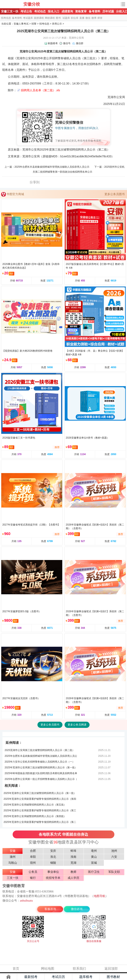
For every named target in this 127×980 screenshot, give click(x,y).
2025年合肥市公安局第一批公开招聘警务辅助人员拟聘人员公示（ (41, 779)
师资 (100, 18)
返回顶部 (111, 969)
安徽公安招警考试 (12, 4)
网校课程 (50, 18)
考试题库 (28, 18)
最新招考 (31, 977)
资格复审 (81, 11)
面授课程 (39, 18)
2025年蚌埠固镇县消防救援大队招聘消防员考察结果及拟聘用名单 (41, 773)
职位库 (75, 18)
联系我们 (79, 969)
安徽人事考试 (21, 24)
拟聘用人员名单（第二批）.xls (40, 90)
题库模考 (86, 977)
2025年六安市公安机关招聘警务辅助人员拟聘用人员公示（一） (40, 762)
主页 (8, 977)
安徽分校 (32, 4)
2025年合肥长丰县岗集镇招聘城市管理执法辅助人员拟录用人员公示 (52, 167)
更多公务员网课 (77, 725)
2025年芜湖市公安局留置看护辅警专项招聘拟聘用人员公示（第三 (40, 810)
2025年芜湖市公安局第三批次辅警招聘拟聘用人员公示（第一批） (41, 768)
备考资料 (95, 11)
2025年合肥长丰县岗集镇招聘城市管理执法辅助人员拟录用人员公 (41, 756)
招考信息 (6, 18)
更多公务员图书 (115, 194)
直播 (82, 18)
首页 (16, 969)
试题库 (66, 18)
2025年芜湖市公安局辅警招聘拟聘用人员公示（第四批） (35, 816)
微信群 (80, 43)
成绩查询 (67, 11)
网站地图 (48, 969)
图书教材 (113, 977)
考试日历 (58, 977)
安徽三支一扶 (10, 11)
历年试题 (108, 11)
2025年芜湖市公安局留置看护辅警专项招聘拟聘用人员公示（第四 (40, 799)
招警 (34, 24)
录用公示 (57, 24)
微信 (88, 18)
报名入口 (54, 11)
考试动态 (40, 11)
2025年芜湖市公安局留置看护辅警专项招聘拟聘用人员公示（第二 (40, 822)
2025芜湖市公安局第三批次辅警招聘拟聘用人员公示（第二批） (40, 750)
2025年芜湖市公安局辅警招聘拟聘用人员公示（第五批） (35, 805)
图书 (58, 18)
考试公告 (26, 11)
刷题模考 (53, 43)
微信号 (67, 43)
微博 (94, 18)
